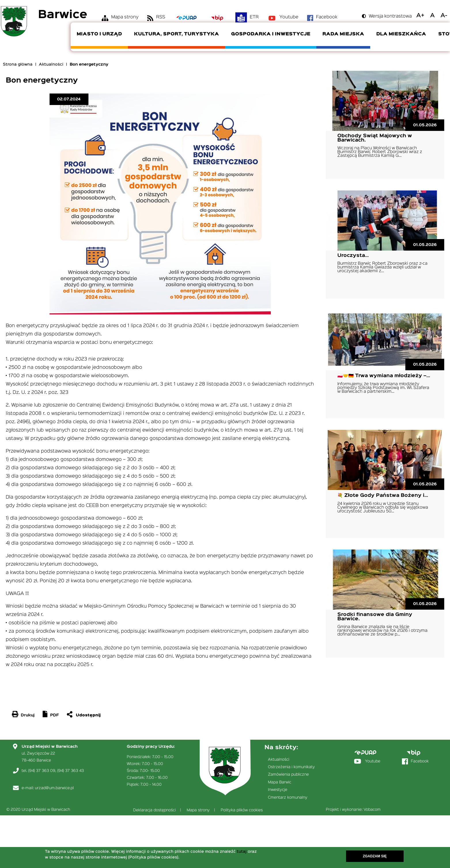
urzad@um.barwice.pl (54, 788)
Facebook (327, 17)
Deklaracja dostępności (154, 810)
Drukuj (28, 715)
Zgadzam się (375, 856)
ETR (254, 17)
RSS (161, 17)
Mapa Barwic (280, 782)
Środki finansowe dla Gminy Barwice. (375, 617)
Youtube (289, 17)
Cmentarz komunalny (288, 798)
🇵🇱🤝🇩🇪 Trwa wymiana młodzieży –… (384, 376)
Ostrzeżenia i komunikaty (291, 767)
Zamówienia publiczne (288, 774)
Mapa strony (125, 17)
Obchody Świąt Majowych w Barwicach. (375, 138)
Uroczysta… (353, 256)
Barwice (63, 15)
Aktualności (51, 64)
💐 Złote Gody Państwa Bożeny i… (383, 496)
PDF (54, 715)
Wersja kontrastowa (390, 16)
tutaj (242, 852)
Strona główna (18, 64)
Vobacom (372, 810)
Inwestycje (278, 790)
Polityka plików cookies (242, 810)
